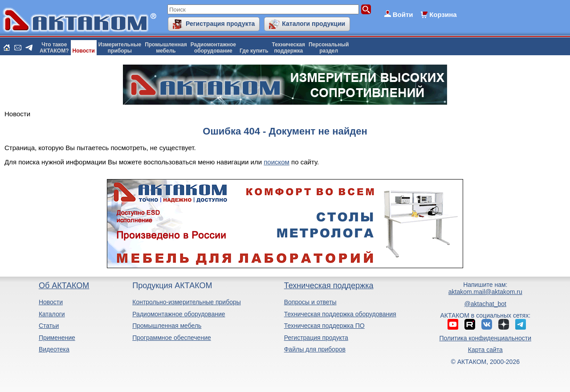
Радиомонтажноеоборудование (213, 48)
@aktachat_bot (485, 304)
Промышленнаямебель (166, 48)
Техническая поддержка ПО (324, 326)
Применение (57, 338)
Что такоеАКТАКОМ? (54, 48)
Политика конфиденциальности (486, 338)
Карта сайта (485, 350)
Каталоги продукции (313, 24)
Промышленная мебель (167, 326)
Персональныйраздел (329, 48)
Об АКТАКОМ (64, 286)
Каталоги (52, 314)
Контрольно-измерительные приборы (187, 302)
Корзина (443, 14)
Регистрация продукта (220, 24)
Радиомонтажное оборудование (179, 314)
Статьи (49, 326)
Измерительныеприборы (120, 48)
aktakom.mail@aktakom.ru (485, 292)
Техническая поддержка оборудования (340, 314)
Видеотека (54, 349)
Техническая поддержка (329, 286)
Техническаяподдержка (289, 48)
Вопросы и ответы (310, 302)
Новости (84, 51)
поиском (277, 162)
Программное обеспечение (172, 338)
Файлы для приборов (315, 349)
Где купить (254, 51)
